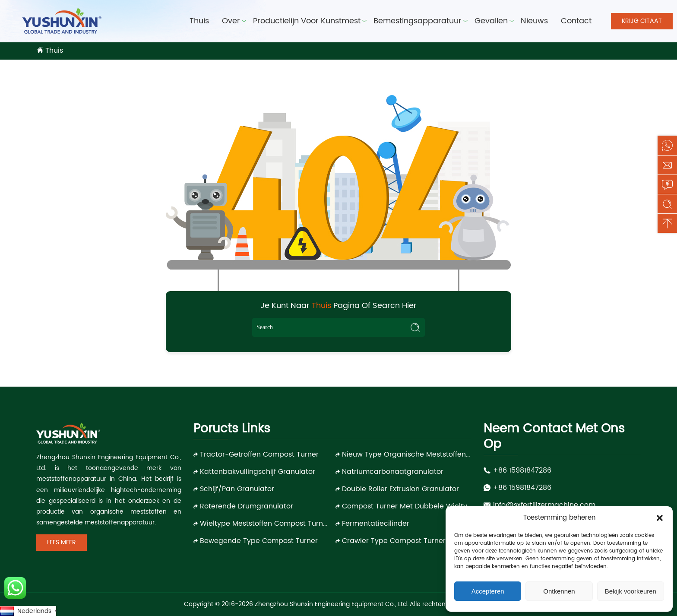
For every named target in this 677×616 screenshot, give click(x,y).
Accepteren (488, 591)
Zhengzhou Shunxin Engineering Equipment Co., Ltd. (331, 604)
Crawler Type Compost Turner (394, 541)
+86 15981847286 (522, 470)
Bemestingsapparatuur (418, 21)
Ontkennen (559, 591)
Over (231, 21)
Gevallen (491, 21)
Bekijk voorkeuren (631, 591)
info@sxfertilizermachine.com (544, 505)
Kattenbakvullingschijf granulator (258, 472)
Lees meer (62, 542)
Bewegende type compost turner (259, 541)
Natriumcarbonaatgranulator (393, 472)
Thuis (199, 21)
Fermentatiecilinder (376, 524)
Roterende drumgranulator (247, 506)
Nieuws (534, 21)
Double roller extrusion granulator (400, 489)
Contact (576, 21)
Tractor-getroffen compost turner (259, 454)
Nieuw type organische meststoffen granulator (407, 454)
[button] (660, 518)
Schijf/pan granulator (237, 489)
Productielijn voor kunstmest (307, 21)
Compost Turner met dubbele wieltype (407, 506)
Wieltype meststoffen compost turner (265, 524)
